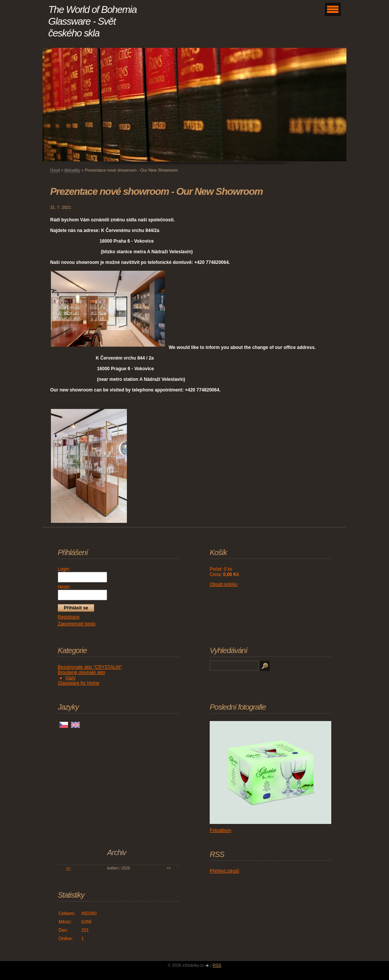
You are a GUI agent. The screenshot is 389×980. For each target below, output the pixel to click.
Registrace (69, 617)
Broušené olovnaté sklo (81, 672)
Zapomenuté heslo (77, 624)
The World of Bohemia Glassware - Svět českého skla (93, 21)
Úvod (55, 170)
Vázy (70, 678)
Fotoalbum (221, 830)
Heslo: (64, 587)
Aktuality (72, 170)
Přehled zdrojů (224, 871)
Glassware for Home (78, 683)
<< (68, 868)
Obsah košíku (224, 584)
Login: (64, 569)
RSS (217, 965)
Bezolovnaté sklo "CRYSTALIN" (90, 667)
